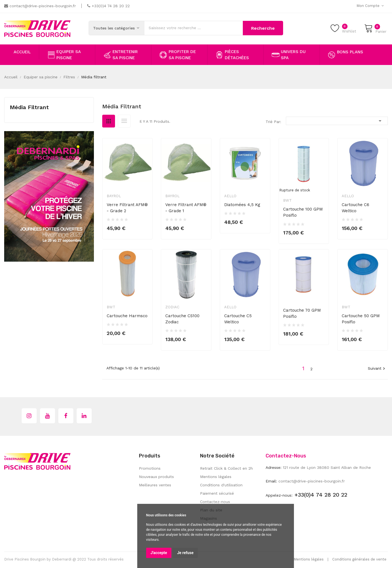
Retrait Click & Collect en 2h (226, 468)
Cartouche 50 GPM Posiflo (361, 319)
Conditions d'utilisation (221, 485)
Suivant (377, 369)
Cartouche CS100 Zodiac (182, 319)
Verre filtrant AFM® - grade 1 (186, 208)
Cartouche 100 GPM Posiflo (303, 212)
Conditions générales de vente (359, 559)
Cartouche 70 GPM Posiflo (302, 313)
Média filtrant (29, 107)
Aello (230, 196)
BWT (287, 200)
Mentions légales (216, 477)
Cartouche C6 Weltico (355, 208)
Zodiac (172, 307)
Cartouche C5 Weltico (238, 319)
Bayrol (114, 196)
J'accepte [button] (159, 553)
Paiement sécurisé (217, 493)
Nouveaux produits (156, 477)
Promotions (150, 468)
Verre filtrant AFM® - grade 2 (127, 208)
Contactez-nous (215, 502)
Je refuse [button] (185, 553)
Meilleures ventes (155, 485)
